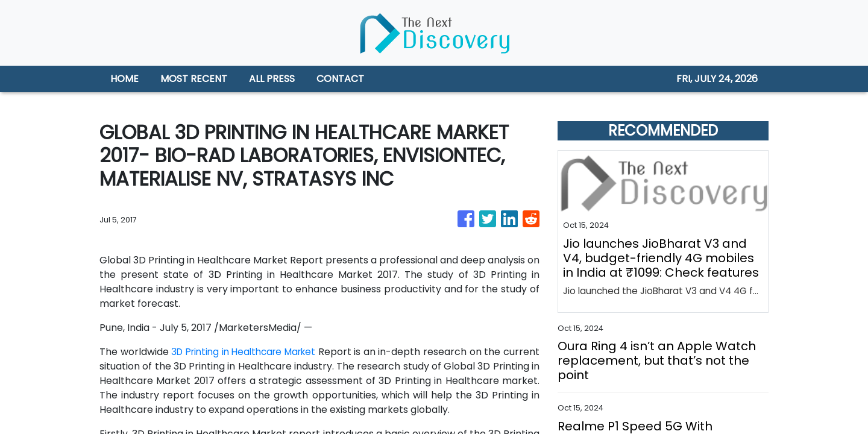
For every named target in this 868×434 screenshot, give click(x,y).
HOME (124, 79)
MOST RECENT (194, 79)
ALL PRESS (272, 79)
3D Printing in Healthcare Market (257, 352)
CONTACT (340, 79)
